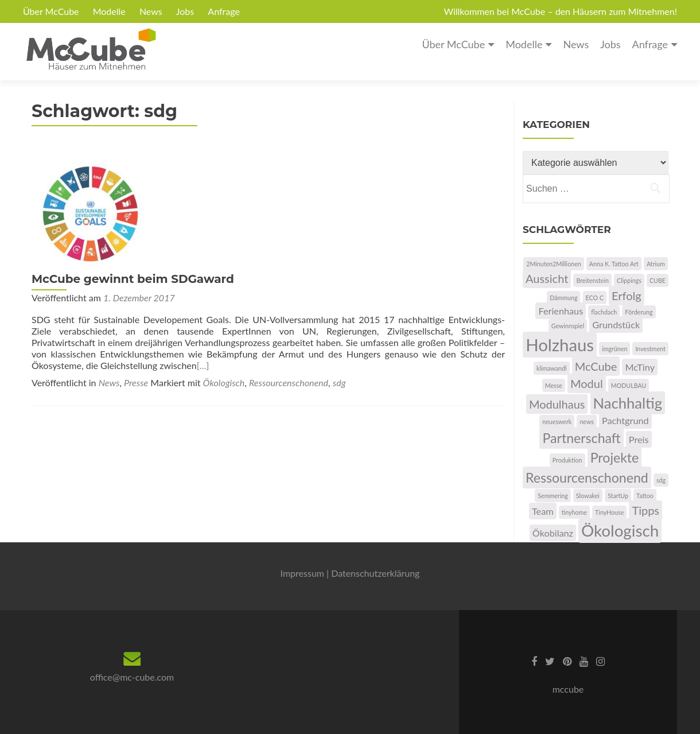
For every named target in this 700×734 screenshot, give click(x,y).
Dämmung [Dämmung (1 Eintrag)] (563, 298)
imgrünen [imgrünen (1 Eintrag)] (615, 349)
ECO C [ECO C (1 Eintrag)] (595, 298)
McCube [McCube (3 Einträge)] (596, 366)
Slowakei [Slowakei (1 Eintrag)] (588, 496)
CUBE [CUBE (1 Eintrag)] (658, 280)
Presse (136, 276)
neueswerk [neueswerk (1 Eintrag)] (557, 422)
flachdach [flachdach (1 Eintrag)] (604, 312)
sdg (339, 276)
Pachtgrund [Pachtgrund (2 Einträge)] (625, 420)
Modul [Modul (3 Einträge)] (587, 383)
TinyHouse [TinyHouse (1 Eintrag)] (609, 512)
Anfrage (224, 11)
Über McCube (51, 11)
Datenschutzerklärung (375, 573)
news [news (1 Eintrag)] (586, 422)
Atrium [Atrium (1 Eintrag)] (656, 264)
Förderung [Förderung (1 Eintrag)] (639, 312)
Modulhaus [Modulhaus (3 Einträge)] (557, 404)
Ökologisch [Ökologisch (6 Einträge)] (620, 531)
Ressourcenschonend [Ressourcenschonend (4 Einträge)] (587, 477)
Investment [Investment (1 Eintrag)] (650, 349)
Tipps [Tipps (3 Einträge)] (645, 510)
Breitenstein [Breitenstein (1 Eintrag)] (592, 280)
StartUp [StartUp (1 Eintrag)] (618, 496)
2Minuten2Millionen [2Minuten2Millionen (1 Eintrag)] (554, 264)
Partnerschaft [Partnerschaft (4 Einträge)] (581, 438)
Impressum (302, 573)
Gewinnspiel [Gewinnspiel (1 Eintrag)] (568, 326)
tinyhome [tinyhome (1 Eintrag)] (574, 512)
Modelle (109, 11)
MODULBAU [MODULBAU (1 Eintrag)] (629, 385)
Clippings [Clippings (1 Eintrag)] (629, 280)
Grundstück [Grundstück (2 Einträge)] (616, 325)
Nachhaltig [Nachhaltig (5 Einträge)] (628, 403)
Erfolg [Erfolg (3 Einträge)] (627, 296)
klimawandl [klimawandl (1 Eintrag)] (552, 368)
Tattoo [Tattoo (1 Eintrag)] (645, 496)
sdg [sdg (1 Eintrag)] (661, 480)
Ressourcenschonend (289, 276)
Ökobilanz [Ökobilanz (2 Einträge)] (553, 533)
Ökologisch (224, 276)
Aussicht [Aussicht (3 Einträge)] (547, 278)
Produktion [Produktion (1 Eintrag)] (567, 460)
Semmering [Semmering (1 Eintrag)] (553, 496)
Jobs (185, 11)
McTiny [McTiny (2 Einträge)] (640, 367)
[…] (444, 259)
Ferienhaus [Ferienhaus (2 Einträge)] (561, 311)
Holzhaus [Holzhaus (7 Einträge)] (560, 345)
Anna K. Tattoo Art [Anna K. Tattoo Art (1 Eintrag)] (614, 264)
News (151, 11)
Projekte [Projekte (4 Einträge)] (615, 457)
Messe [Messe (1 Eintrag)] (554, 385)
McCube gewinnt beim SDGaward (259, 161)
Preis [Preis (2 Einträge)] (639, 439)
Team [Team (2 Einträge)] (543, 511)
